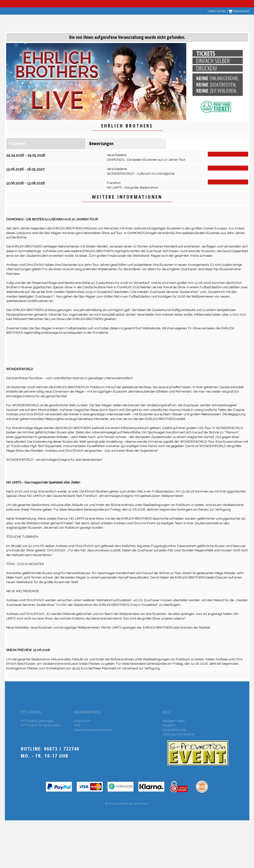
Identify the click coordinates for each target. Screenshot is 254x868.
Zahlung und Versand (179, 734)
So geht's (169, 725)
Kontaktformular (175, 730)
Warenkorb (239, 11)
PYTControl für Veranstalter (41, 725)
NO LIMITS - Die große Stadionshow (133, 188)
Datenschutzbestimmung (93, 730)
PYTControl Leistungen (37, 721)
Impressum (82, 721)
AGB (77, 725)
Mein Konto (217, 11)
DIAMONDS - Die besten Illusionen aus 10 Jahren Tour (146, 160)
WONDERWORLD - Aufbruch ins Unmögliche (141, 174)
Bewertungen (101, 143)
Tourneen (17, 143)
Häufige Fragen (174, 721)
